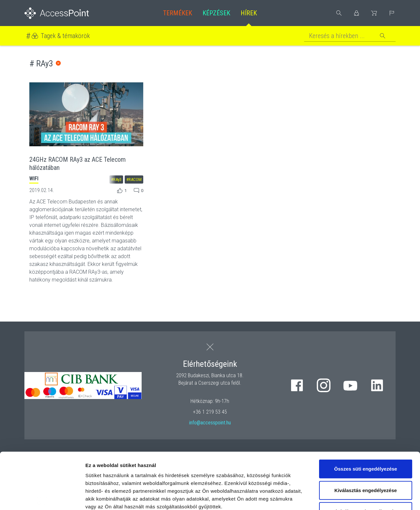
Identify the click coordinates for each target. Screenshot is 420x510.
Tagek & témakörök (65, 36)
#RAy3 (116, 179)
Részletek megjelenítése (370, 497)
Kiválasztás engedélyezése (366, 432)
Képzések (216, 13)
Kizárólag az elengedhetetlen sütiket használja (366, 457)
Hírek (249, 13)
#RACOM (134, 179)
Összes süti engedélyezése (365, 411)
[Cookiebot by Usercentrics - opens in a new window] (42, 497)
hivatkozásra (199, 464)
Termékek (178, 13)
